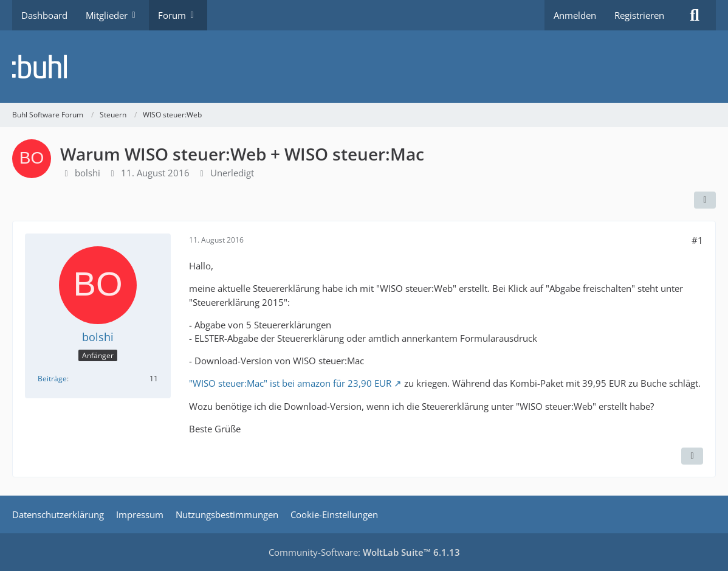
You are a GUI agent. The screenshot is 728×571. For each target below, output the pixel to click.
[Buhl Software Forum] (364, 67)
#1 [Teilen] (697, 240)
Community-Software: (364, 552)
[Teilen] (705, 200)
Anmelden (575, 15)
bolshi (88, 173)
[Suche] (695, 15)
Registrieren (639, 15)
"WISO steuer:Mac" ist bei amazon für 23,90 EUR (290, 383)
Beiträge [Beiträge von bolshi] (52, 379)
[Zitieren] (692, 456)
